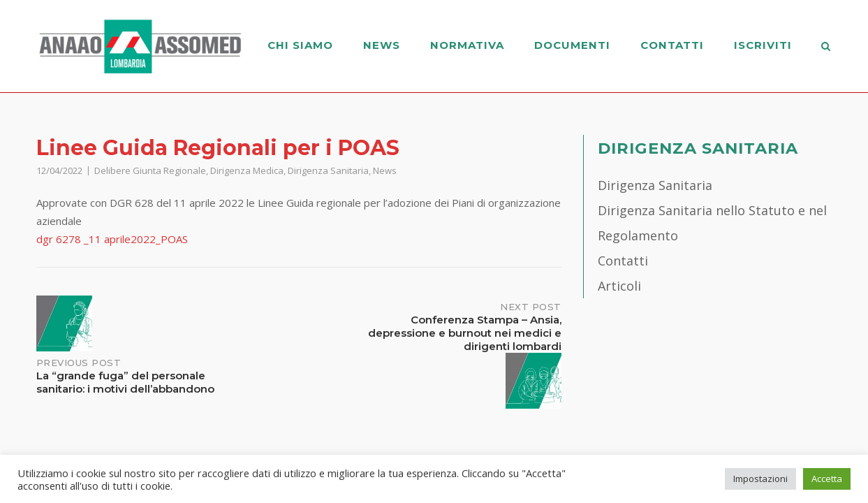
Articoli (619, 286)
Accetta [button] (827, 479)
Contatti (672, 45)
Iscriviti (763, 45)
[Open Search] (826, 48)
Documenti (572, 45)
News (382, 45)
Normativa (467, 45)
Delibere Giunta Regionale (150, 170)
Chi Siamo (300, 45)
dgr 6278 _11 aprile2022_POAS (112, 239)
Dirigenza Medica (247, 170)
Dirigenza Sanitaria (328, 170)
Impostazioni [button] (760, 479)
